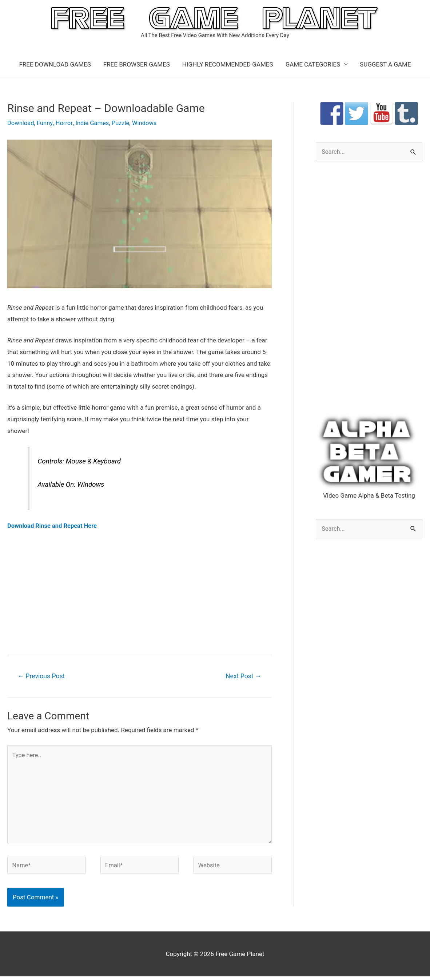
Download (21, 123)
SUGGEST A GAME (385, 64)
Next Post (243, 676)
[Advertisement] (140, 593)
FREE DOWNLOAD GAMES (55, 64)
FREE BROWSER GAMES (137, 64)
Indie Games (94, 123)
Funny (46, 123)
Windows (147, 123)
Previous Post (42, 676)
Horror (65, 123)
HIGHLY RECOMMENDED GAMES (228, 64)
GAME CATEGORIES (313, 64)
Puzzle (123, 123)
